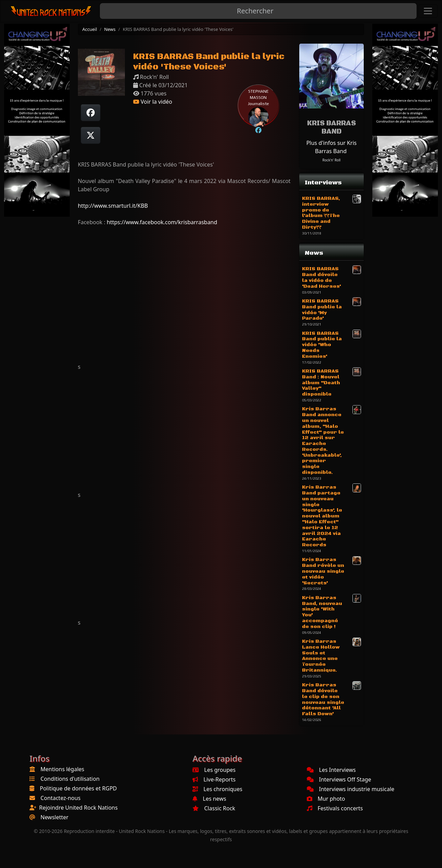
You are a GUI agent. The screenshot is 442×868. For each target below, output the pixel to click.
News (110, 29)
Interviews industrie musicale (351, 789)
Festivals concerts (335, 808)
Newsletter (54, 817)
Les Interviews (331, 770)
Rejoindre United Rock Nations (78, 808)
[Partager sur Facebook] (91, 113)
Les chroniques (217, 789)
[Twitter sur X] (91, 135)
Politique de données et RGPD (78, 788)
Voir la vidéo (153, 102)
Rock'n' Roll (332, 160)
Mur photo (326, 799)
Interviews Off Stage (339, 779)
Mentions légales (62, 769)
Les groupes (214, 770)
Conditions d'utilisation (70, 779)
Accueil (90, 29)
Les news (209, 799)
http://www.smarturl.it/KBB (113, 206)
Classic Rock (214, 808)
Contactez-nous (61, 798)
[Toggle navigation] (428, 11)
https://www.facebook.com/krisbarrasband (162, 222)
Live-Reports (214, 779)
